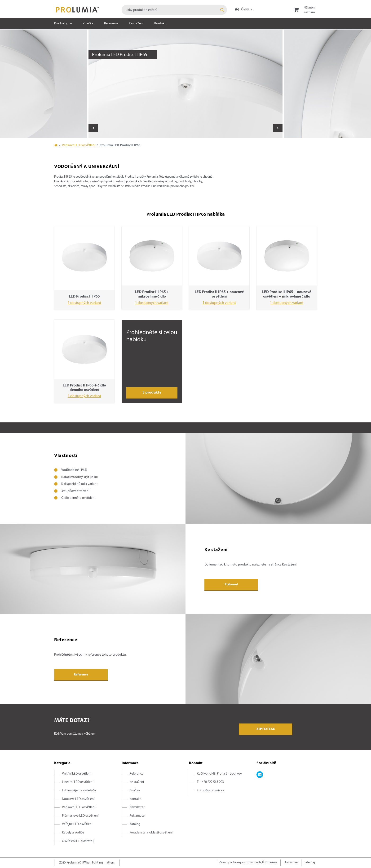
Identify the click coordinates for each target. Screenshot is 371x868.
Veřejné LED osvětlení (77, 824)
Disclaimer (291, 862)
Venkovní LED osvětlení (79, 145)
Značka (88, 24)
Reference (111, 24)
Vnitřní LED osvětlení (77, 774)
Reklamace (137, 816)
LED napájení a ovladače (79, 791)
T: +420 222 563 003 (210, 782)
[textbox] (174, 10)
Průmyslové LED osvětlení (80, 816)
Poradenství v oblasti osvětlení (151, 833)
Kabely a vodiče (73, 833)
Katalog (135, 824)
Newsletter (137, 807)
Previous (93, 128)
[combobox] (174, 10)
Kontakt (160, 24)
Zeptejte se (266, 729)
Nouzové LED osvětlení (78, 799)
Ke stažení (136, 24)
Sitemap (310, 862)
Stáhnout (231, 585)
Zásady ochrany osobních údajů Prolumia (248, 862)
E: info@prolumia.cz (210, 791)
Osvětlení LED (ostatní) (78, 841)
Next (278, 128)
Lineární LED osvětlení (78, 782)
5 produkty (152, 393)
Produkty (61, 24)
